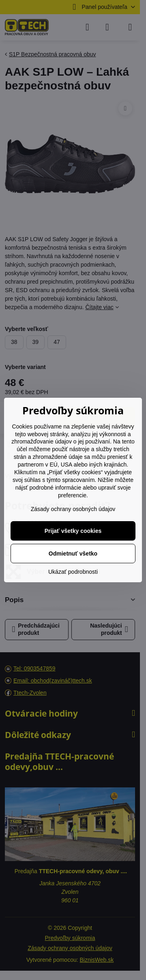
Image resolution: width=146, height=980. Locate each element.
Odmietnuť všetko (73, 554)
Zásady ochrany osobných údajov (73, 509)
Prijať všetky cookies (73, 531)
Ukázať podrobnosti (73, 572)
